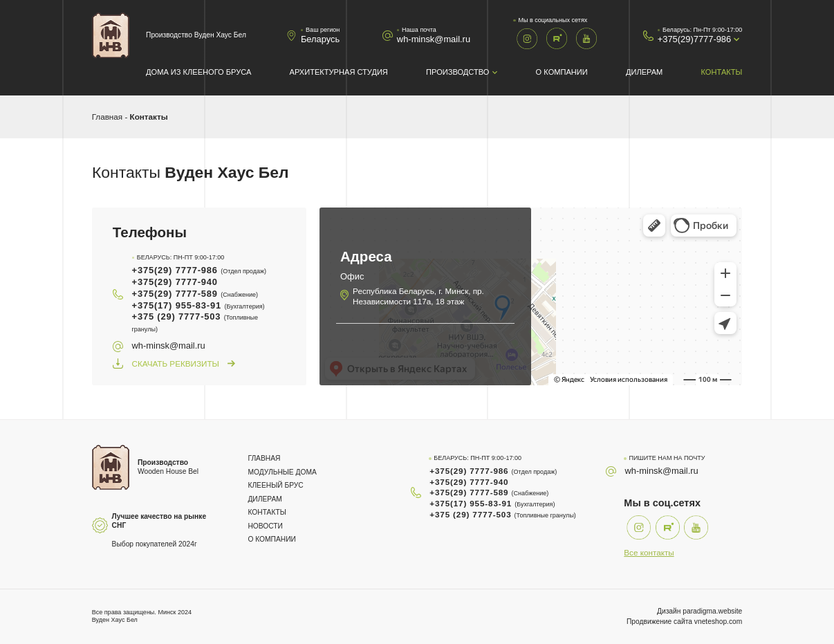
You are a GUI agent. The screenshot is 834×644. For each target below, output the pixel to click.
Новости (265, 526)
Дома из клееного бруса (198, 72)
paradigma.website (712, 611)
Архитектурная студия (339, 72)
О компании (562, 72)
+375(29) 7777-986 (200, 270)
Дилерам (644, 72)
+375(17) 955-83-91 (198, 305)
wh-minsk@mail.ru (434, 39)
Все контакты (649, 552)
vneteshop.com (719, 622)
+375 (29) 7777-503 (195, 322)
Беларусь (320, 39)
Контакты (722, 72)
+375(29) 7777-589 (195, 294)
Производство (457, 72)
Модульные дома (282, 472)
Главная (107, 117)
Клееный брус (275, 485)
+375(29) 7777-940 (175, 282)
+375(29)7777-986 (694, 39)
